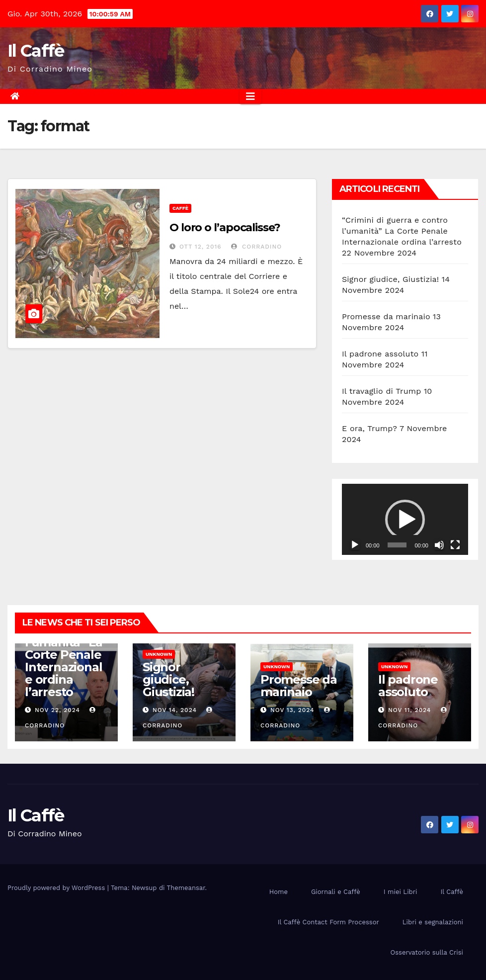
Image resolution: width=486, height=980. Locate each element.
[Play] (355, 545)
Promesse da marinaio (386, 316)
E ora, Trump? (369, 428)
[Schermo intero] (455, 545)
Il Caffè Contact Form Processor (328, 922)
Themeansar (186, 888)
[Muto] (439, 545)
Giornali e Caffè (336, 892)
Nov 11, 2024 (409, 710)
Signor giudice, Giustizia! (390, 279)
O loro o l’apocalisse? (225, 227)
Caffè (180, 208)
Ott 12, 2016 (201, 247)
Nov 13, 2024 (292, 710)
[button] (405, 520)
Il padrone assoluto (380, 354)
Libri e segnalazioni (433, 922)
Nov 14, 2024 (175, 710)
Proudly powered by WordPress (57, 888)
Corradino (256, 247)
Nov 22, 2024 (57, 710)
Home (279, 892)
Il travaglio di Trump (382, 391)
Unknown (159, 654)
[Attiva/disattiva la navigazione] (250, 96)
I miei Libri (401, 892)
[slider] (397, 545)
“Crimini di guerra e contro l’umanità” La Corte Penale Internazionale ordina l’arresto (402, 231)
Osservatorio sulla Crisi (427, 952)
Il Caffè (36, 51)
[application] (405, 519)
